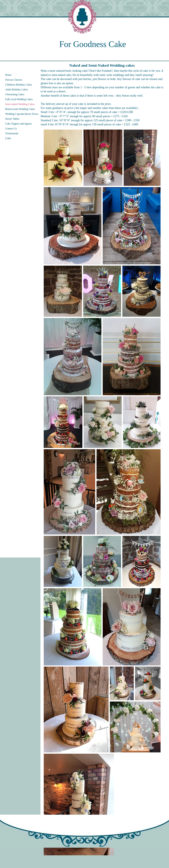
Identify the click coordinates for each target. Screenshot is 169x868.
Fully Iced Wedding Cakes (19, 99)
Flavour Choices (14, 80)
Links (8, 138)
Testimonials (12, 133)
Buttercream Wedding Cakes (20, 109)
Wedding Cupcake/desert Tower (22, 114)
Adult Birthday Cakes (17, 89)
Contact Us (11, 129)
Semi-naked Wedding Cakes (20, 104)
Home (8, 75)
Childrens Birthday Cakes (19, 85)
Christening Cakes (15, 94)
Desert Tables (12, 119)
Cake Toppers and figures (18, 124)
